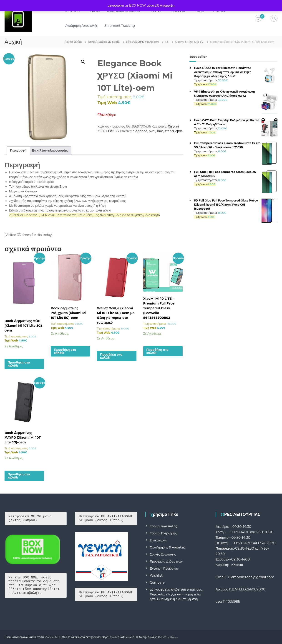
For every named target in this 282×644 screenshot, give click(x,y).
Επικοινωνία (159, 540)
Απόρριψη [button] (167, 5)
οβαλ (179, 131)
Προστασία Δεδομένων (166, 561)
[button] (83, 62)
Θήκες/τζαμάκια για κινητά (104, 42)
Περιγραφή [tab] (18, 150)
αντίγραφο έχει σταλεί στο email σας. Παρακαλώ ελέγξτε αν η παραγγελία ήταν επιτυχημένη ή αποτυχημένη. (176, 594)
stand (169, 131)
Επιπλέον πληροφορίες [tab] (50, 150)
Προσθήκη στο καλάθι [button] (19, 364)
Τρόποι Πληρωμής (163, 533)
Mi (167, 42)
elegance (140, 131)
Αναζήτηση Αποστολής (82, 26)
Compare (157, 583)
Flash (113, 637)
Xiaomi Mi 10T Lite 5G (189, 42)
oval (152, 131)
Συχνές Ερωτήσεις (163, 554)
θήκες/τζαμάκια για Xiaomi (142, 42)
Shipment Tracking (120, 26)
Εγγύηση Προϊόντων (164, 568)
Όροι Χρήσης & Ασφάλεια (168, 547)
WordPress (170, 637)
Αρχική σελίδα (73, 42)
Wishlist (156, 575)
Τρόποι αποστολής (163, 526)
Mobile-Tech (53, 637)
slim (160, 131)
